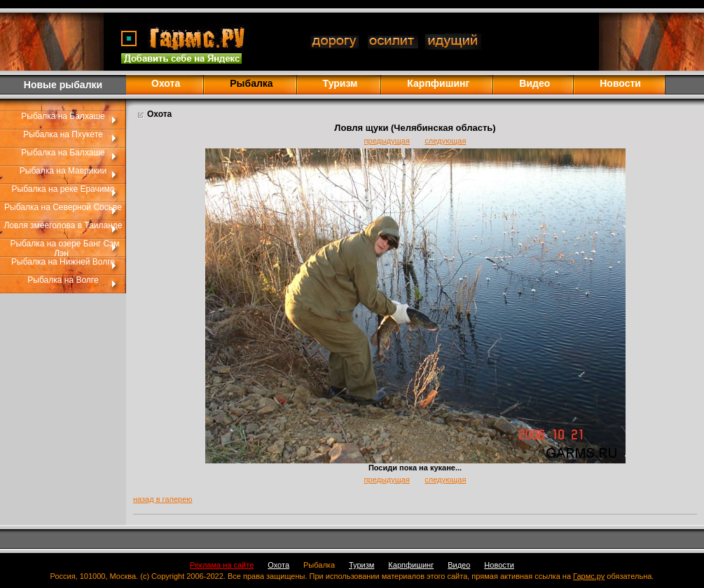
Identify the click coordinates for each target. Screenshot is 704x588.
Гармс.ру (589, 576)
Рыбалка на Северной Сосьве (63, 207)
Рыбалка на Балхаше (63, 116)
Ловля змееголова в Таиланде (63, 225)
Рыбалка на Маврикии (63, 171)
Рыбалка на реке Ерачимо (63, 189)
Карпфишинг (438, 83)
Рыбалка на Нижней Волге (63, 262)
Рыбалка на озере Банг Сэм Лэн (64, 248)
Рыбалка (319, 565)
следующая (445, 141)
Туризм (340, 83)
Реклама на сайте (222, 565)
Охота (166, 83)
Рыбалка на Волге (63, 280)
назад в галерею (163, 499)
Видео (534, 83)
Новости (620, 83)
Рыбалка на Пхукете (63, 134)
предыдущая (387, 141)
